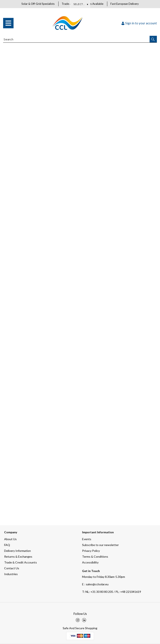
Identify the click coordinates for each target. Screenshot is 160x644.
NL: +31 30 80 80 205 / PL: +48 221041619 (112, 592)
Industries (11, 574)
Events (87, 539)
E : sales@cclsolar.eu (95, 584)
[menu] (8, 23)
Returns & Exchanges (18, 557)
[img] (78, 620)
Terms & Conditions (95, 557)
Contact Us (12, 568)
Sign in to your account (139, 23)
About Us (80, 4)
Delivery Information (17, 551)
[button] (153, 39)
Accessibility (90, 563)
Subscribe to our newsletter (100, 545)
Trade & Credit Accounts (21, 563)
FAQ (7, 545)
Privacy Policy (91, 551)
